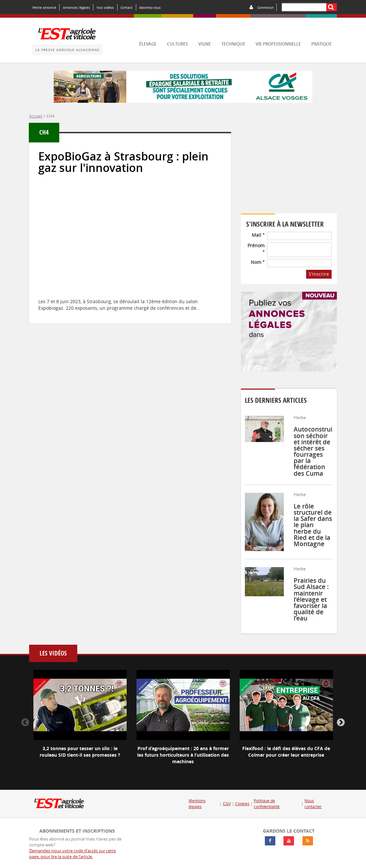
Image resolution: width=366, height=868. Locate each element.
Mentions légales (197, 804)
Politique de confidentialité (267, 804)
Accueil (36, 116)
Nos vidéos (105, 8)
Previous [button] (25, 723)
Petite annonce (44, 8)
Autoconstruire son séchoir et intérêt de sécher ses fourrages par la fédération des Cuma (316, 451)
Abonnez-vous (150, 8)
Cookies (242, 804)
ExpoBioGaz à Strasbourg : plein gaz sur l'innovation (123, 162)
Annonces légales (76, 8)
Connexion (265, 8)
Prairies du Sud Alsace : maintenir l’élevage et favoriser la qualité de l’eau (311, 599)
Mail (258, 235)
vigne (205, 44)
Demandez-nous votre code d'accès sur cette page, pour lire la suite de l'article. (73, 854)
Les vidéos (53, 653)
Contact (127, 8)
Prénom (256, 248)
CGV (227, 804)
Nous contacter (313, 804)
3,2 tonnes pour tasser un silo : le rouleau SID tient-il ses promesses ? (80, 752)
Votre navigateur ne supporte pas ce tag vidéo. (289, 169)
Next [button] (341, 723)
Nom (258, 262)
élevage (148, 44)
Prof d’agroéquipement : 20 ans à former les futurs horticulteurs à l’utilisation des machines (183, 755)
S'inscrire (319, 274)
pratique (321, 44)
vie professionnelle (278, 44)
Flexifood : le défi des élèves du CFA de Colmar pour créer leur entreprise (286, 752)
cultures (177, 44)
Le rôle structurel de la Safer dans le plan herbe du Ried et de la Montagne (313, 525)
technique (233, 44)
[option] (80, 719)
